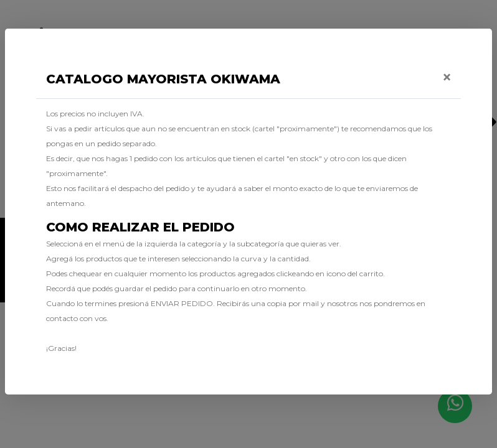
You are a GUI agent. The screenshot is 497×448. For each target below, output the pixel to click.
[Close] (447, 77)
